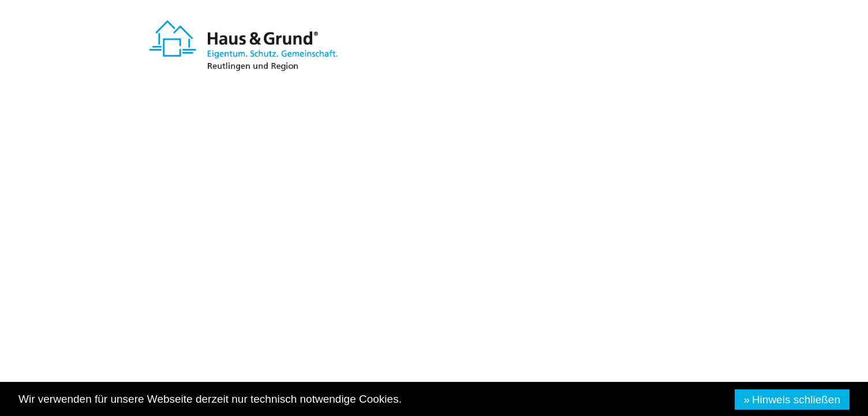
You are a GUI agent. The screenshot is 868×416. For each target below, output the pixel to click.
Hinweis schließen (796, 400)
